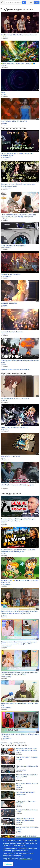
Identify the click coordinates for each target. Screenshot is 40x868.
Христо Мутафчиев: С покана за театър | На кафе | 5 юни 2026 (19, 704)
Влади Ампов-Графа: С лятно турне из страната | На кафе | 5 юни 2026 (20, 735)
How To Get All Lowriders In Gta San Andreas (27, 785)
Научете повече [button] (26, 859)
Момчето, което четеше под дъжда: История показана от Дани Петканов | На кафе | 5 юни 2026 (19, 674)
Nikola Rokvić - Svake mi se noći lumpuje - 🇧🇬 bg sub (17, 485)
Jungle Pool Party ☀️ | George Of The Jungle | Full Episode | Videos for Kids (20, 581)
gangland (5, 305)
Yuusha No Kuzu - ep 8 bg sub (10, 456)
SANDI (4, 487)
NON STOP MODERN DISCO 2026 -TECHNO (27, 828)
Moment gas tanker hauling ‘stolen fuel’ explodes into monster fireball (20, 362)
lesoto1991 (20, 788)
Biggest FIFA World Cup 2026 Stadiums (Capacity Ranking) (25, 820)
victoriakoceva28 (7, 157)
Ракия (3, 92)
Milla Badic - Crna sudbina (9, 303)
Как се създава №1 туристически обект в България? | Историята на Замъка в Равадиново (18, 551)
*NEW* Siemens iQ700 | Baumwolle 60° (13, 246)
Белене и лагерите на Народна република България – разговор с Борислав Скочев (18, 520)
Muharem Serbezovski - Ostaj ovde (12, 332)
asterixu (5, 123)
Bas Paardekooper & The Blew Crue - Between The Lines (19, 35)
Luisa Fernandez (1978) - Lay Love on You (14, 121)
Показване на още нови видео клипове (13, 743)
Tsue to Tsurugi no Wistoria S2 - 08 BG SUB (15, 427)
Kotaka (4, 94)
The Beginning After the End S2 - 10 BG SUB (15, 399)
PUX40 (4, 523)
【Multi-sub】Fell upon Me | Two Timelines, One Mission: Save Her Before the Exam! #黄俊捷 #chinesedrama (19, 216)
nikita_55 (5, 219)
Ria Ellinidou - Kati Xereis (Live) (11, 274)
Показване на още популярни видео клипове (15, 369)
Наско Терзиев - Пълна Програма (26, 810)
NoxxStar (5, 401)
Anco (4, 458)
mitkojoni (5, 37)
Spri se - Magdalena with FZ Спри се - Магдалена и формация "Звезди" (17, 154)
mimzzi (4, 365)
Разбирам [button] (8, 864)
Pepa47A (5, 66)
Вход (37, 2)
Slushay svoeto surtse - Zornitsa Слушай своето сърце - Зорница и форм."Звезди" (19, 185)
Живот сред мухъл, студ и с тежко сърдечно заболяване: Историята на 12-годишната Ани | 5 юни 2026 (19, 612)
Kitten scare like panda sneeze (25, 792)
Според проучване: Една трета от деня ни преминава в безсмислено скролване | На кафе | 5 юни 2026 (19, 643)
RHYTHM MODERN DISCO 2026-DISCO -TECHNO (26, 776)
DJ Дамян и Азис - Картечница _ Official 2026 (26, 802)
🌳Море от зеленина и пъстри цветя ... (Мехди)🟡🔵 (18, 64)
